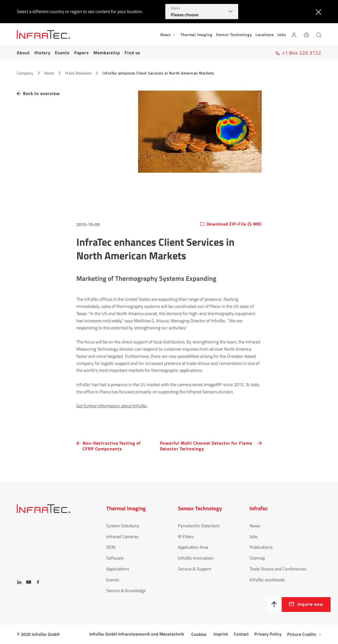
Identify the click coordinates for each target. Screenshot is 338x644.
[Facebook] (38, 582)
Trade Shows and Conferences (278, 569)
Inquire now (310, 604)
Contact (241, 634)
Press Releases (78, 73)
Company (25, 73)
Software (115, 558)
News (49, 73)
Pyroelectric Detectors (199, 526)
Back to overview (41, 93)
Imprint (221, 634)
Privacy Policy (268, 634)
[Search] (319, 34)
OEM (111, 547)
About (23, 53)
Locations (265, 35)
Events (62, 53)
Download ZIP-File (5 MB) (234, 224)
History (42, 53)
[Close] (317, 12)
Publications (261, 547)
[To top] (274, 605)
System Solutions (123, 526)
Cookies (199, 634)
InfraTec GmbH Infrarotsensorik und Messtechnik (137, 634)
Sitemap (257, 558)
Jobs (282, 35)
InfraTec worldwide (267, 580)
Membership (107, 53)
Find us (132, 53)
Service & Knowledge (126, 591)
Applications (118, 569)
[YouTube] (29, 582)
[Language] (306, 34)
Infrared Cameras (122, 537)
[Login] (294, 34)
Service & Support (195, 569)
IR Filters (186, 537)
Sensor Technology (234, 35)
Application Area (193, 547)
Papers (82, 53)
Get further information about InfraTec (112, 406)
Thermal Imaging (196, 35)
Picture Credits (302, 634)
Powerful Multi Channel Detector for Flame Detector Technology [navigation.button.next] (206, 446)
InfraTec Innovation (196, 558)
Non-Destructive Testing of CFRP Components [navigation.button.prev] (112, 446)
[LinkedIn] (19, 582)
